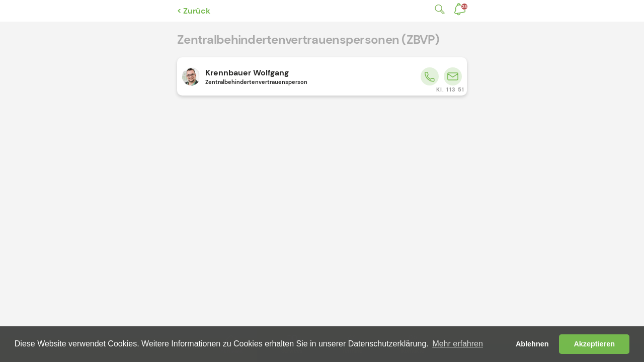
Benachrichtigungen (464, 7)
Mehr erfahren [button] (458, 344)
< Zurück (194, 11)
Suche (438, 9)
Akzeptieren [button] (594, 344)
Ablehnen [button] (532, 344)
